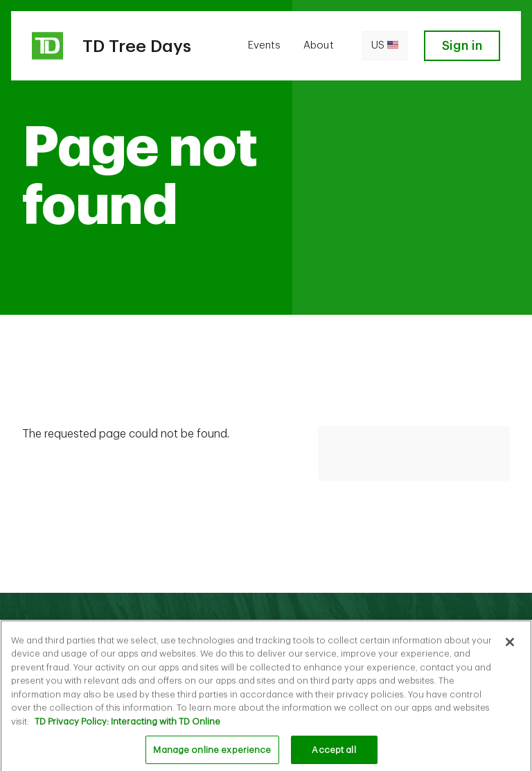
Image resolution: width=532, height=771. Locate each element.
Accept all (334, 753)
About (318, 45)
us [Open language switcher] (385, 46)
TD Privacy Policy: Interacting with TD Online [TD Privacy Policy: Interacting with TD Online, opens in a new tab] (127, 724)
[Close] (510, 645)
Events (264, 45)
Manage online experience (212, 753)
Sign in (462, 46)
